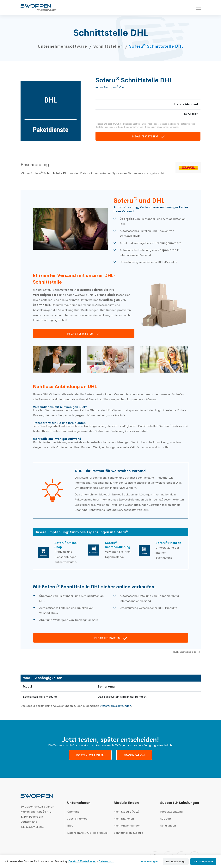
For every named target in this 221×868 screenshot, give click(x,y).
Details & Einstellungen (82, 861)
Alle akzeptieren (203, 862)
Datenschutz (106, 861)
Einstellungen (149, 862)
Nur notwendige (176, 862)
